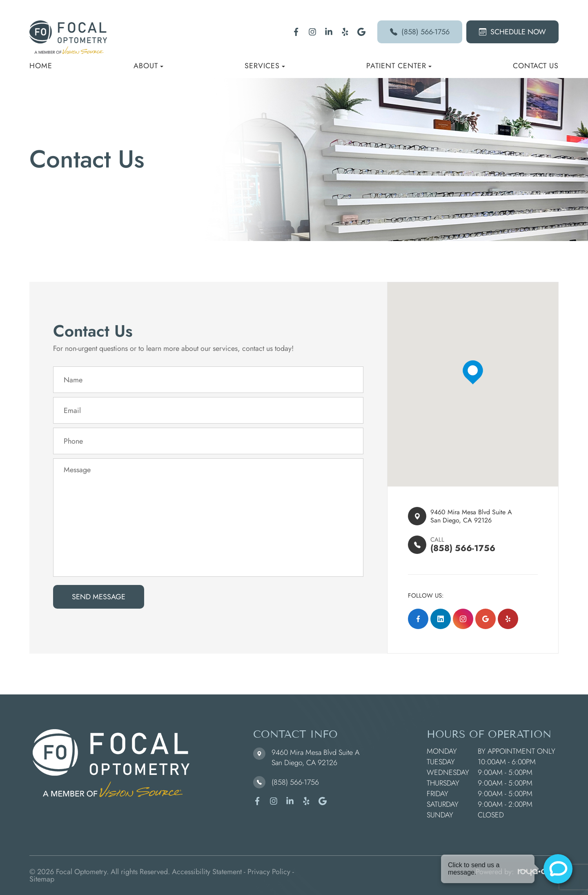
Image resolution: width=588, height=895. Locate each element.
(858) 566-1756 (420, 32)
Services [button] (265, 66)
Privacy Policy (269, 872)
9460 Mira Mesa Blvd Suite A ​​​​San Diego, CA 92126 (477, 516)
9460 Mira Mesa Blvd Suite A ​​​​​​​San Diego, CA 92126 (315, 758)
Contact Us (536, 66)
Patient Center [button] (399, 66)
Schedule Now (512, 32)
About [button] (148, 66)
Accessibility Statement (207, 872)
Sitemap (42, 879)
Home (41, 66)
